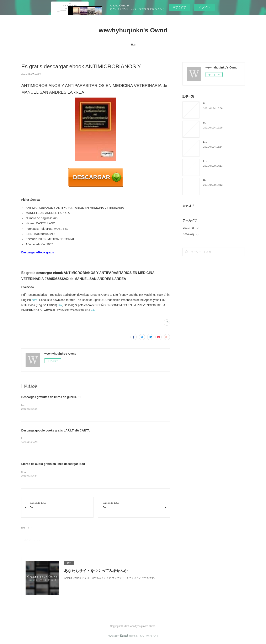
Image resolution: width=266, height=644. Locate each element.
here (34, 300)
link (60, 305)
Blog (133, 45)
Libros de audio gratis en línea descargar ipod (53, 464)
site (93, 310)
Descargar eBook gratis (38, 252)
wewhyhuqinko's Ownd (133, 30)
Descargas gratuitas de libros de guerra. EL (51, 397)
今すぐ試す (179, 7)
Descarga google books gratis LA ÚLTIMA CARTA (55, 431)
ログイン (204, 7)
